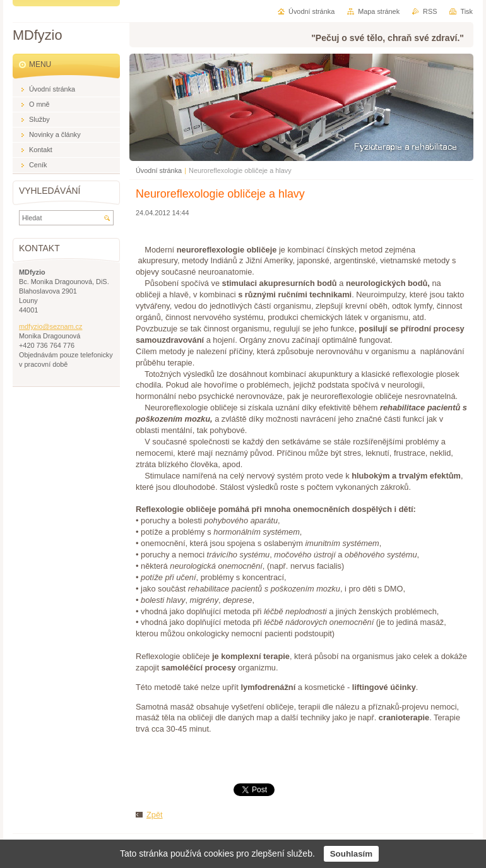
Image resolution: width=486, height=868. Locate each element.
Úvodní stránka (159, 170)
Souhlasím (351, 854)
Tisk (466, 11)
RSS (430, 11)
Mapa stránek (379, 11)
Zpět (155, 815)
